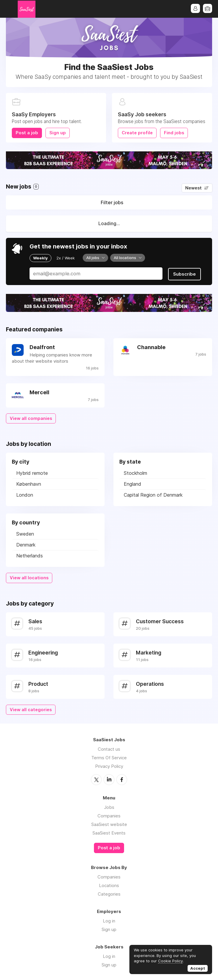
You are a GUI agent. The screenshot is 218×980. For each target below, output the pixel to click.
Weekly (40, 258)
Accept (198, 968)
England (132, 484)
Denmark (26, 544)
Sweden (25, 534)
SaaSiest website (109, 824)
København (29, 484)
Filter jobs (112, 202)
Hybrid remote (32, 473)
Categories (109, 893)
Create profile (137, 133)
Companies (109, 815)
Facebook (122, 779)
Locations (109, 885)
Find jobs (174, 133)
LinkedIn (109, 779)
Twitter (96, 779)
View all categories (31, 709)
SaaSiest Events (109, 832)
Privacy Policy (109, 766)
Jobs (109, 807)
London (25, 495)
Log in (109, 920)
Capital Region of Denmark (153, 495)
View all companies (31, 418)
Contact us (109, 749)
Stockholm (135, 473)
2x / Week (66, 258)
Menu (10, 9)
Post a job (27, 133)
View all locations (29, 577)
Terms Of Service (109, 757)
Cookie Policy (170, 961)
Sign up (58, 133)
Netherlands (30, 555)
